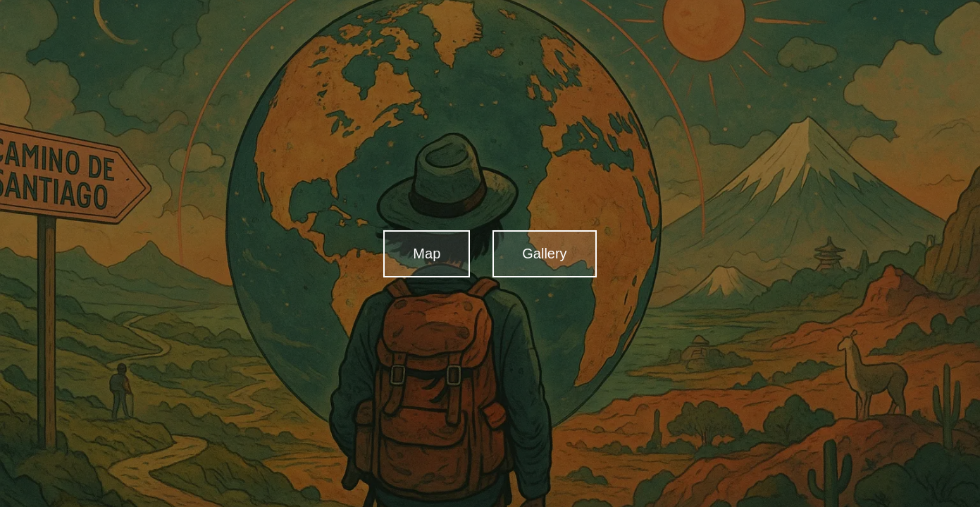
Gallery (544, 254)
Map (427, 254)
